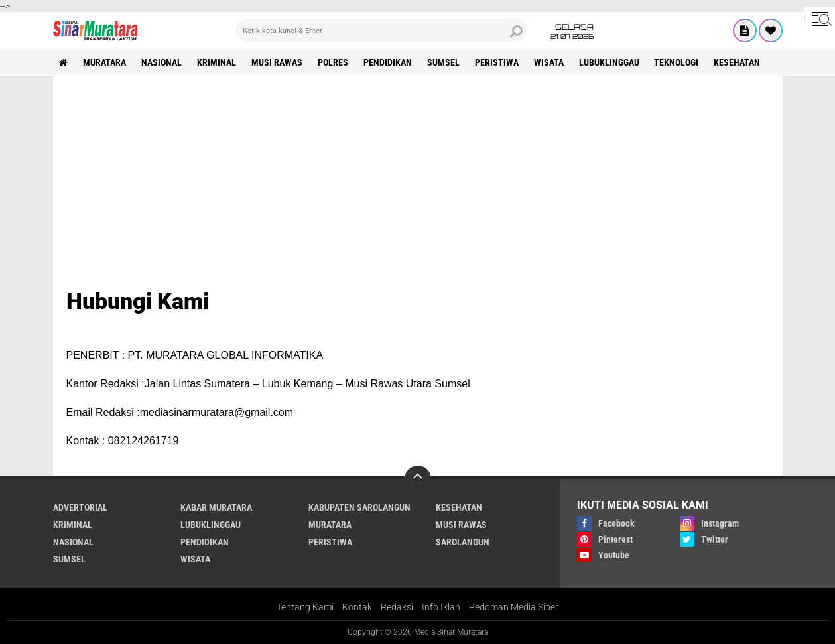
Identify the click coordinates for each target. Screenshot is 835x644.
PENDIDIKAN (388, 62)
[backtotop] (418, 479)
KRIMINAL (217, 62)
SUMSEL (444, 62)
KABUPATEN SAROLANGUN (359, 507)
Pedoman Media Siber (514, 607)
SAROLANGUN (463, 542)
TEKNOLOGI (677, 62)
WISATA (549, 62)
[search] (381, 31)
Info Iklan (441, 607)
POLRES (334, 62)
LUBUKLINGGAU (610, 62)
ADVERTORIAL (80, 507)
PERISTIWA (497, 62)
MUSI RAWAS (278, 62)
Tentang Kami (305, 607)
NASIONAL (162, 62)
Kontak (357, 607)
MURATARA (105, 62)
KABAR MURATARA (216, 507)
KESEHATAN (738, 62)
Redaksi (397, 607)
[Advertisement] (418, 188)
